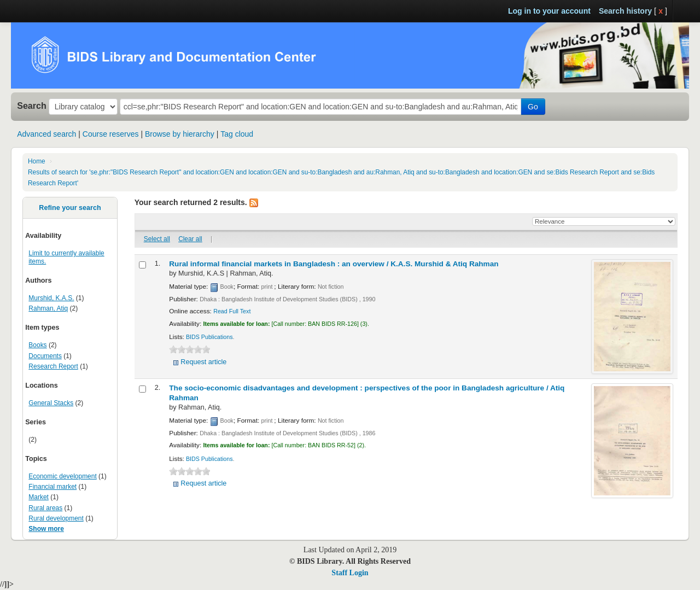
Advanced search (46, 134)
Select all (157, 239)
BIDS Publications (209, 337)
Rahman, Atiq (48, 308)
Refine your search (70, 208)
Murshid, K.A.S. (51, 298)
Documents (45, 356)
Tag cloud (237, 134)
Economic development (62, 476)
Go (533, 107)
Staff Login (350, 573)
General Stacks (51, 403)
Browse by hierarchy (180, 134)
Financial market (52, 487)
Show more (46, 529)
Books (37, 345)
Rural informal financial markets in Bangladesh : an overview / (334, 264)
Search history (625, 11)
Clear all (190, 239)
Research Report (53, 366)
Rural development (56, 518)
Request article (203, 362)
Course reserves (111, 134)
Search (32, 106)
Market (39, 497)
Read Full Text (232, 311)
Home (37, 161)
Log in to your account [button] (549, 11)
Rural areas (45, 508)
